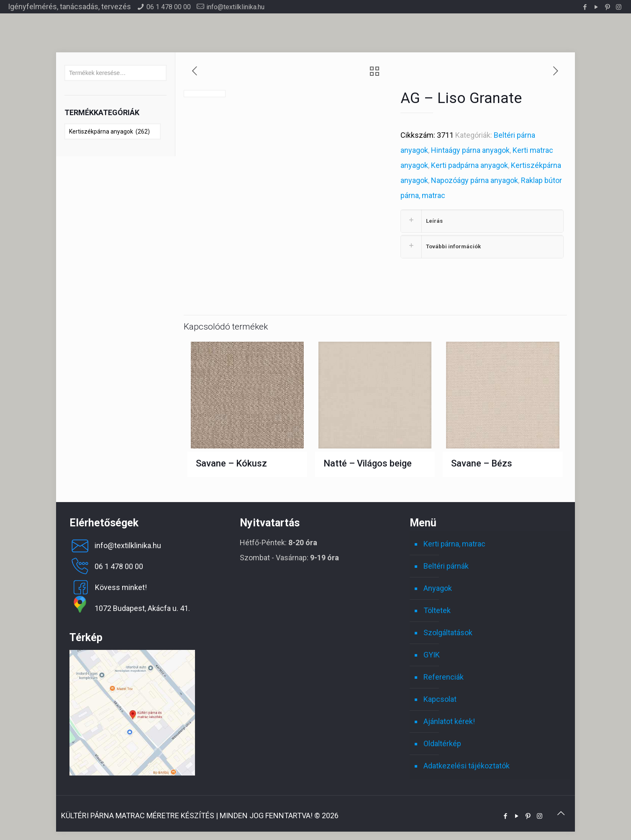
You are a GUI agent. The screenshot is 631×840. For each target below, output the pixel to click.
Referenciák (444, 675)
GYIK (432, 653)
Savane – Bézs (482, 461)
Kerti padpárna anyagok (469, 165)
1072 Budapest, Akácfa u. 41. (130, 606)
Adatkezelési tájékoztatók (467, 764)
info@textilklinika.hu (235, 7)
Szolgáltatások (448, 630)
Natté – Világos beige (368, 461)
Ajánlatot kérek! (449, 719)
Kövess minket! (108, 585)
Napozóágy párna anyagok (475, 180)
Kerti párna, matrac (454, 542)
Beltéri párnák (446, 564)
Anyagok (438, 586)
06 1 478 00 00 (169, 7)
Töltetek (437, 608)
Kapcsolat (440, 697)
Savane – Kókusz (231, 461)
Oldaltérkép (442, 741)
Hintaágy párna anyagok (470, 150)
